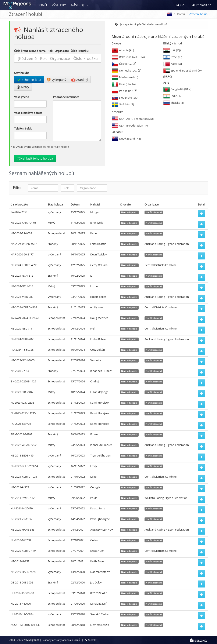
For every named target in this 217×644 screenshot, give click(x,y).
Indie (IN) (173, 96)
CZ (180, 5)
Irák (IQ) (172, 50)
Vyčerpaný (56, 80)
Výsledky (59, 5)
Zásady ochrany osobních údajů (62, 640)
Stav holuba (22, 73)
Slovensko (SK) (125, 98)
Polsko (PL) (124, 91)
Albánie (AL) (123, 50)
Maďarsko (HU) (125, 77)
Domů (42, 5)
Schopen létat (29, 80)
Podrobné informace (66, 97)
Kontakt (91, 640)
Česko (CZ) (124, 64)
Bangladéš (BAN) (177, 89)
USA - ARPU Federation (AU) (133, 119)
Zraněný (80, 80)
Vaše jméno (22, 97)
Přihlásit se (202, 5)
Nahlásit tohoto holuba (35, 158)
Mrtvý (23, 87)
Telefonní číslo (23, 128)
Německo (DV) (126, 70)
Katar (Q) (172, 64)
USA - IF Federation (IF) (130, 125)
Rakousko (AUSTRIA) (128, 57)
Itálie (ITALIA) (124, 84)
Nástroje (78, 5)
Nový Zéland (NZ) (126, 139)
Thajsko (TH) (175, 103)
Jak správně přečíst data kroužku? (141, 24)
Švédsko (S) (123, 104)
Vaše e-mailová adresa (28, 113)
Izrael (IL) (173, 57)
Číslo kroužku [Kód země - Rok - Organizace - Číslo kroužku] (52, 51)
